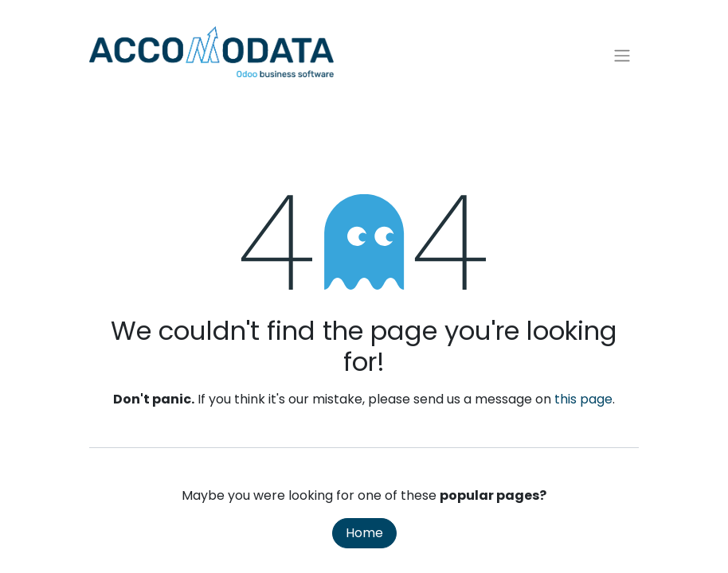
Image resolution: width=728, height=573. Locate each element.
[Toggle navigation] (622, 56)
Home (364, 533)
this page (583, 399)
